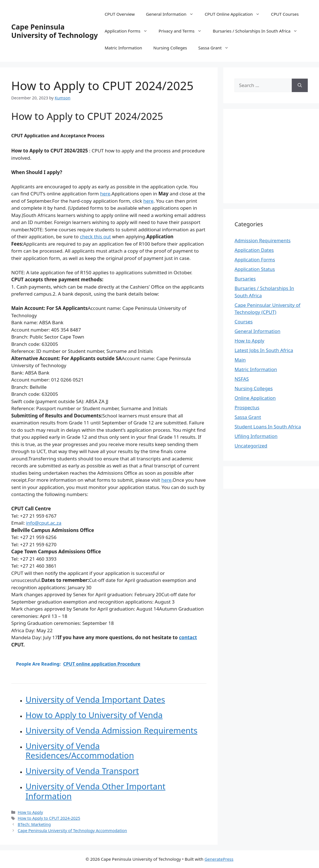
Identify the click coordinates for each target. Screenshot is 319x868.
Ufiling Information (256, 436)
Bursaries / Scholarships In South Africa (258, 31)
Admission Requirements (263, 240)
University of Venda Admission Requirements (111, 730)
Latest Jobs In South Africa (264, 350)
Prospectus (247, 407)
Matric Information (123, 48)
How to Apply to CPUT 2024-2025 (49, 818)
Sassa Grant (216, 48)
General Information (173, 14)
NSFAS (242, 379)
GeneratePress (219, 859)
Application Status (255, 269)
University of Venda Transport (82, 771)
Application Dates (254, 250)
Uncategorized (251, 446)
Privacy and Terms (183, 31)
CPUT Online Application (235, 14)
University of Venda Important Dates (95, 699)
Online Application (255, 398)
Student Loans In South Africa (268, 427)
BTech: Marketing (34, 824)
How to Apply (30, 812)
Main (240, 360)
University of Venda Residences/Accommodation (80, 751)
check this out (95, 237)
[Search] (300, 85)
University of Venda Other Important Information (95, 791)
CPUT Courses (285, 14)
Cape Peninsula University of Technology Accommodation (72, 831)
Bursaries (245, 279)
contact (188, 637)
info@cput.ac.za (44, 523)
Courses (243, 322)
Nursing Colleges (170, 48)
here (105, 194)
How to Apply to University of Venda (94, 715)
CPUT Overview (120, 14)
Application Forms (129, 31)
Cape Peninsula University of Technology (54, 31)
